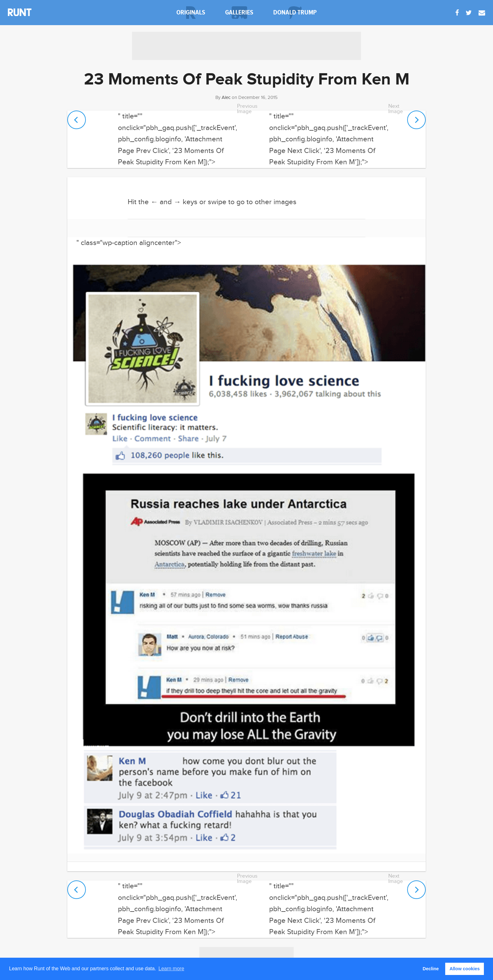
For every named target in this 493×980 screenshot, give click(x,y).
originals (191, 12)
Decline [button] (431, 969)
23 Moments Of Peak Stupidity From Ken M (247, 80)
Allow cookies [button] (465, 969)
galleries (239, 12)
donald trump (295, 12)
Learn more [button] (171, 969)
